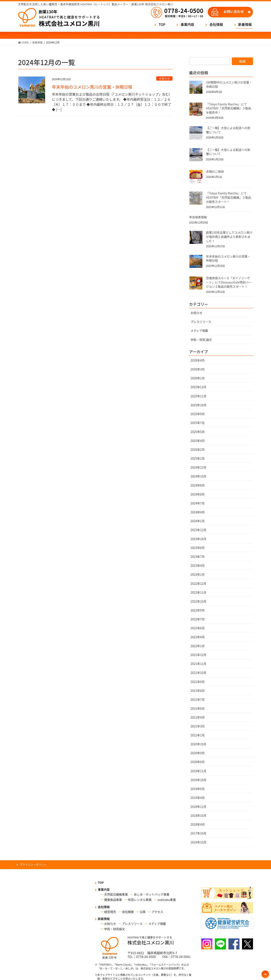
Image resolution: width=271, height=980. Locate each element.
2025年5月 (198, 432)
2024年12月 (198, 467)
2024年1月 (198, 521)
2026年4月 (198, 360)
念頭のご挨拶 (215, 172)
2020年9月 (198, 753)
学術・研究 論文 (201, 340)
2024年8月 (198, 494)
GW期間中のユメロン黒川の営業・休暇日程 (229, 84)
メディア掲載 (199, 331)
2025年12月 (198, 387)
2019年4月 (198, 798)
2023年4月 (198, 565)
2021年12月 (198, 655)
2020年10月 (198, 744)
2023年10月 (198, 539)
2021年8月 (198, 691)
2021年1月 (198, 735)
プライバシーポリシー (33, 865)
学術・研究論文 (115, 929)
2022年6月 (198, 628)
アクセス (157, 912)
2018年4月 (198, 824)
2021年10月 (198, 673)
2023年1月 (198, 574)
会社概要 (128, 912)
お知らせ (164, 78)
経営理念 (110, 912)
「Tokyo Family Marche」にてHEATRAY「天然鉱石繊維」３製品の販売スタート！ (229, 197)
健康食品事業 (113, 900)
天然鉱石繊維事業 (116, 894)
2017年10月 (198, 833)
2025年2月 (198, 450)
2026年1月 (198, 378)
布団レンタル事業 (140, 900)
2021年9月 (198, 682)
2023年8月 (198, 548)
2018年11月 (198, 807)
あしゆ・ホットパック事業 (152, 894)
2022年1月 (198, 646)
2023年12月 (198, 530)
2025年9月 (198, 414)
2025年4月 (198, 441)
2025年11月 (198, 396)
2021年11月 (198, 664)
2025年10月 (198, 405)
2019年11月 (198, 771)
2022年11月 (198, 592)
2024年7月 (198, 503)
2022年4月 (198, 637)
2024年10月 (198, 476)
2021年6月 (198, 708)
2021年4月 (198, 717)
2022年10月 (198, 601)
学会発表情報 (198, 217)
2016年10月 (198, 842)
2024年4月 (198, 512)
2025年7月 (198, 423)
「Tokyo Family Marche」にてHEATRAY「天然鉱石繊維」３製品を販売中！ (229, 108)
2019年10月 (198, 780)
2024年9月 (198, 485)
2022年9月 (198, 610)
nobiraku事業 (167, 900)
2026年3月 (198, 369)
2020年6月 (198, 762)
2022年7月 (198, 619)
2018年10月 (198, 815)
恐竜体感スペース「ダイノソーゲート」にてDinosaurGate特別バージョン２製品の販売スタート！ (229, 282)
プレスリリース (201, 322)
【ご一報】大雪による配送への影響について (228, 130)
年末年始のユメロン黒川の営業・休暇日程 (92, 87)
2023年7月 (198, 557)
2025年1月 (198, 458)
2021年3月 (198, 726)
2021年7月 (198, 699)
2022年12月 (198, 584)
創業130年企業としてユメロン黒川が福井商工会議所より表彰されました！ (229, 237)
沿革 (143, 912)
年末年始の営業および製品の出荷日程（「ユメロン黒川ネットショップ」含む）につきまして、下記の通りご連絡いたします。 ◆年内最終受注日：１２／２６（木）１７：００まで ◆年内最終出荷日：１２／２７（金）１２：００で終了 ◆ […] (112, 102)
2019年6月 (198, 789)
